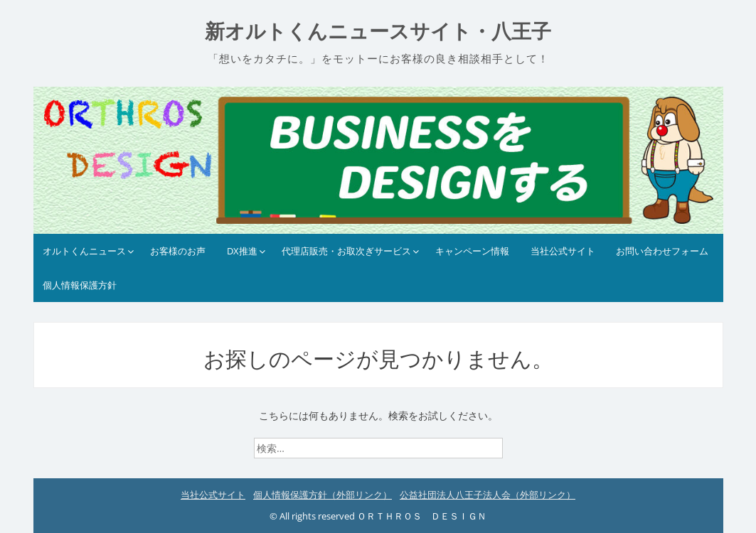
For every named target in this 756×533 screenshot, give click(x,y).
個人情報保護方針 (80, 285)
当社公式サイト (563, 251)
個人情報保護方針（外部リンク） (323, 495)
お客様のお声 (178, 251)
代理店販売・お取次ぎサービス (346, 251)
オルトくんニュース (84, 251)
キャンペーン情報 (472, 251)
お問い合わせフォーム (662, 251)
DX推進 (242, 251)
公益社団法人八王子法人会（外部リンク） (488, 495)
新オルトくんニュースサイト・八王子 (378, 32)
